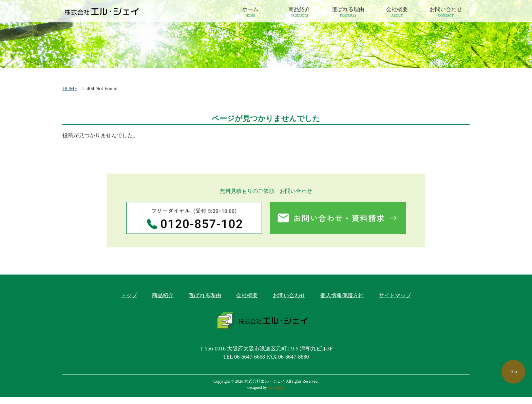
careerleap (276, 394)
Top (513, 372)
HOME (70, 88)
